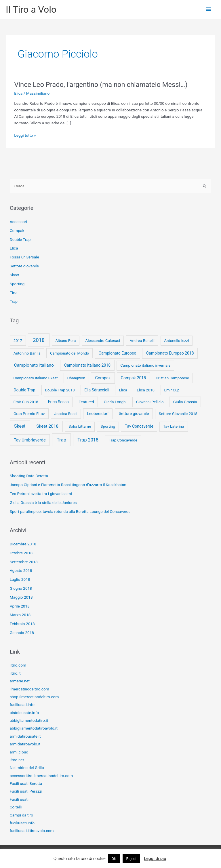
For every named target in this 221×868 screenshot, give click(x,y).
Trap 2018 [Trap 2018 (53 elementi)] (88, 440)
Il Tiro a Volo (31, 9)
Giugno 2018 (21, 588)
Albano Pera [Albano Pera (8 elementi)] (65, 341)
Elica (18, 93)
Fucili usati (19, 799)
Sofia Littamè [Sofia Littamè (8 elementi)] (80, 426)
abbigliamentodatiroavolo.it (34, 728)
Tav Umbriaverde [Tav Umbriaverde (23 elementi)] (30, 440)
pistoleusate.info (24, 713)
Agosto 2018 (21, 570)
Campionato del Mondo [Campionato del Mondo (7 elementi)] (69, 353)
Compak (17, 231)
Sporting (17, 284)
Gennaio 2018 (22, 633)
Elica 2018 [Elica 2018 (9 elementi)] (146, 390)
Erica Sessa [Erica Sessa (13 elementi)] (58, 402)
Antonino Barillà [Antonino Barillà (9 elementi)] (27, 353)
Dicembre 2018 (23, 544)
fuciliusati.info (22, 705)
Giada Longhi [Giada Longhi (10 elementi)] (115, 402)
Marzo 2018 (20, 615)
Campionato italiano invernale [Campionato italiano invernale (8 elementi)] (145, 365)
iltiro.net (17, 760)
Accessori (18, 222)
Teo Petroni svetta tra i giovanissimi (41, 494)
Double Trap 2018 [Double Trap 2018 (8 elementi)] (60, 390)
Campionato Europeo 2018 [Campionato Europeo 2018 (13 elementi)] (170, 353)
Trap (14, 301)
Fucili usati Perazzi (26, 791)
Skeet (15, 275)
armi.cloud (19, 752)
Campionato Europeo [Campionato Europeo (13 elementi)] (118, 353)
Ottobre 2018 (21, 553)
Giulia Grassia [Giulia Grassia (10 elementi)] (185, 402)
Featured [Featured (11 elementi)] (86, 402)
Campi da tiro (21, 815)
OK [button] (114, 859)
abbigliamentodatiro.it (29, 720)
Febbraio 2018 (22, 624)
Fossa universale (24, 257)
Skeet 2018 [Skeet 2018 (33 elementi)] (47, 426)
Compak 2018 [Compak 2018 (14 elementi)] (133, 378)
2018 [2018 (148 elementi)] (39, 340)
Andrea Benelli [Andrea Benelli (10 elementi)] (142, 340)
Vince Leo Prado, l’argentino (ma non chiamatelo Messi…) (101, 85)
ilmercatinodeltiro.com (29, 689)
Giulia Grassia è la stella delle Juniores (43, 502)
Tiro (13, 292)
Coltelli (16, 807)
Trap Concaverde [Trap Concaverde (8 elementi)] (123, 440)
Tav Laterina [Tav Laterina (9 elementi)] (174, 426)
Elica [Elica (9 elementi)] (123, 390)
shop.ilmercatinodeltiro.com (34, 697)
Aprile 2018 (20, 606)
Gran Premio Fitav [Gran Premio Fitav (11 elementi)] (29, 414)
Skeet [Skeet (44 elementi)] (20, 426)
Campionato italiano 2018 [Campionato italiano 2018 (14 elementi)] (87, 365)
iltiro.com (18, 665)
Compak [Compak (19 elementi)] (103, 378)
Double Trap (20, 239)
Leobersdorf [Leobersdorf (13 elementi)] (98, 414)
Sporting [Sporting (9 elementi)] (108, 426)
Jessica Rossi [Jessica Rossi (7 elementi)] (66, 414)
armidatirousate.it (25, 736)
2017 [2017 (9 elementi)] (18, 341)
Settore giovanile (24, 266)
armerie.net (20, 681)
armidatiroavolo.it (25, 744)
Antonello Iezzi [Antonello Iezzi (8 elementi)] (177, 341)
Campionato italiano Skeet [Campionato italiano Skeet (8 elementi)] (36, 378)
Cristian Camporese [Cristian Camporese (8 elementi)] (172, 378)
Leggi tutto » (25, 135)
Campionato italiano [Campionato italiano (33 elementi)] (34, 365)
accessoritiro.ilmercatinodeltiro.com (41, 776)
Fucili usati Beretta (26, 783)
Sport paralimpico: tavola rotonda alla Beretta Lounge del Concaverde (70, 511)
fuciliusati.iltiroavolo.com (32, 831)
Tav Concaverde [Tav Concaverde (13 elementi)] (139, 426)
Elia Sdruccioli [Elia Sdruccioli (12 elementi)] (97, 390)
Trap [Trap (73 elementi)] (61, 440)
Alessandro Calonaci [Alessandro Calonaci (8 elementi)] (103, 341)
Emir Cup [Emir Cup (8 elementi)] (172, 390)
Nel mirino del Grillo (27, 768)
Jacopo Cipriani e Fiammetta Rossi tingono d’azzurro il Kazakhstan (68, 485)
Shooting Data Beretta (29, 476)
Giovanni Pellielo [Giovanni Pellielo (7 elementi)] (150, 402)
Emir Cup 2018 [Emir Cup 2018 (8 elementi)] (26, 402)
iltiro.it (15, 673)
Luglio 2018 (20, 579)
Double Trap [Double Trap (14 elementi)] (24, 390)
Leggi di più (155, 859)
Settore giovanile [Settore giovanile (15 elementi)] (134, 414)
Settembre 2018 (24, 562)
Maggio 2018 (21, 597)
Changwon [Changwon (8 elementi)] (76, 378)
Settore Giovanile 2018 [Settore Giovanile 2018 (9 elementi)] (178, 414)
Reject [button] (131, 859)
